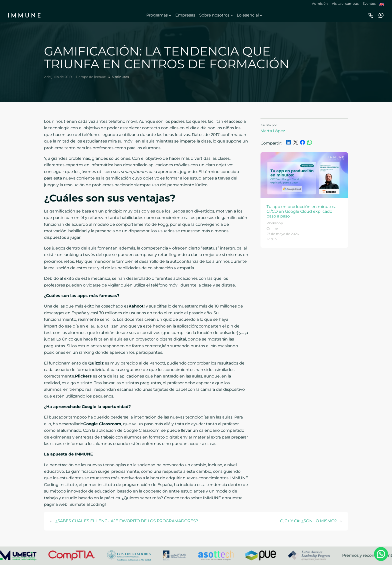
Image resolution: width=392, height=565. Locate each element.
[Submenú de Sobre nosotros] (232, 15)
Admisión (320, 4)
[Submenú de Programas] (170, 15)
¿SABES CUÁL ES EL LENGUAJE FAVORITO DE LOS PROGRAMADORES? (127, 521)
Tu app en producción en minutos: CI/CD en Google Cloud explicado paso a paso (301, 211)
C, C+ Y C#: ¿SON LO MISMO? (308, 521)
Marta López (273, 131)
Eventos (369, 4)
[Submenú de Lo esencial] (261, 15)
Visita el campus (345, 4)
